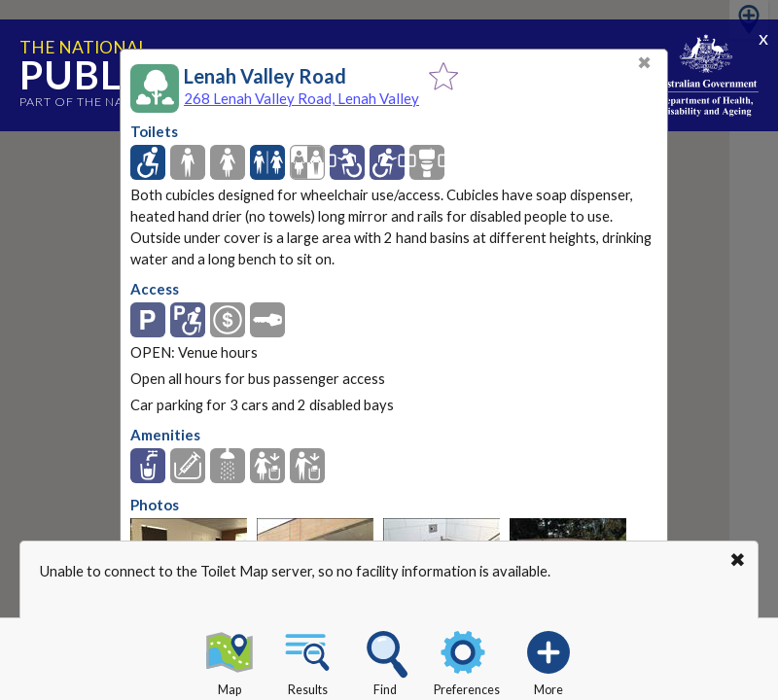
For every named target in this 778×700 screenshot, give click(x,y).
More (548, 660)
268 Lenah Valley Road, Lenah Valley (301, 98)
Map (230, 660)
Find (385, 660)
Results (307, 660)
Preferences (467, 660)
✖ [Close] (644, 63)
